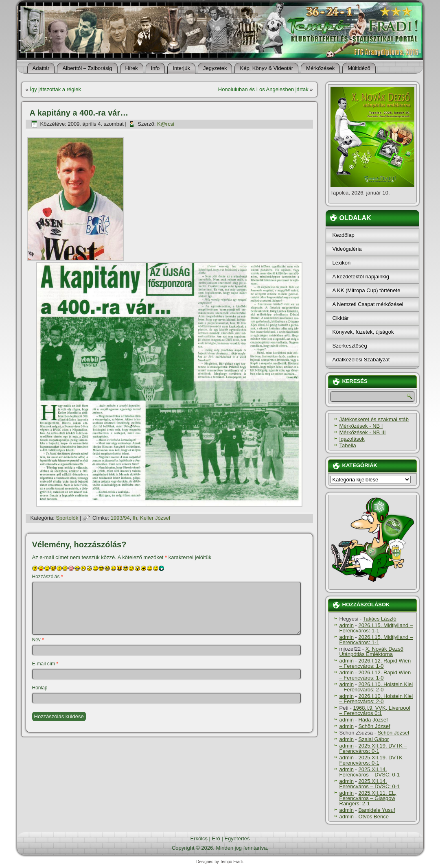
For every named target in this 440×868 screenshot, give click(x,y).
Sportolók (67, 518)
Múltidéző (359, 68)
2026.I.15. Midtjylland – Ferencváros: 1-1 (376, 628)
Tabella (348, 445)
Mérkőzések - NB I (361, 426)
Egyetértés (237, 838)
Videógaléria (347, 249)
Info (155, 68)
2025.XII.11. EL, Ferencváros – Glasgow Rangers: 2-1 (368, 798)
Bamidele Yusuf (377, 810)
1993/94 (120, 518)
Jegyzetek (215, 68)
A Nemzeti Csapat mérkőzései (368, 304)
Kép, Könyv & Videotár (266, 68)
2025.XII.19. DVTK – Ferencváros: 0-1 (373, 748)
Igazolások (352, 439)
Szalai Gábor (373, 739)
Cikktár (341, 318)
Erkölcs (199, 838)
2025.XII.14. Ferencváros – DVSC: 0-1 (370, 772)
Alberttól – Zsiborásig (87, 68)
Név (38, 640)
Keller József (155, 518)
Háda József (373, 720)
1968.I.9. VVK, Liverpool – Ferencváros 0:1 (375, 711)
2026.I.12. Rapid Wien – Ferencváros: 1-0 (375, 663)
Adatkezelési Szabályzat (361, 360)
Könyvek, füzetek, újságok (363, 332)
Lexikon (342, 263)
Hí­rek (132, 68)
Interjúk (181, 68)
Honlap (40, 688)
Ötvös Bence (373, 817)
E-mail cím (45, 664)
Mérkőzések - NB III (363, 432)
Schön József (374, 726)
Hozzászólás (48, 577)
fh (135, 518)
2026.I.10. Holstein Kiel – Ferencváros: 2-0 (376, 687)
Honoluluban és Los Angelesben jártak (263, 89)
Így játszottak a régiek (55, 89)
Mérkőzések (320, 68)
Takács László (380, 619)
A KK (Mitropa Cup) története (367, 290)
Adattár (41, 68)
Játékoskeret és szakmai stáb (374, 419)
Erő (216, 838)
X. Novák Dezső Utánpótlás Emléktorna (372, 652)
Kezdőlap (344, 235)
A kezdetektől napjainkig (361, 277)
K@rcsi (166, 124)
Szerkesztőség (350, 346)
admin (347, 625)
